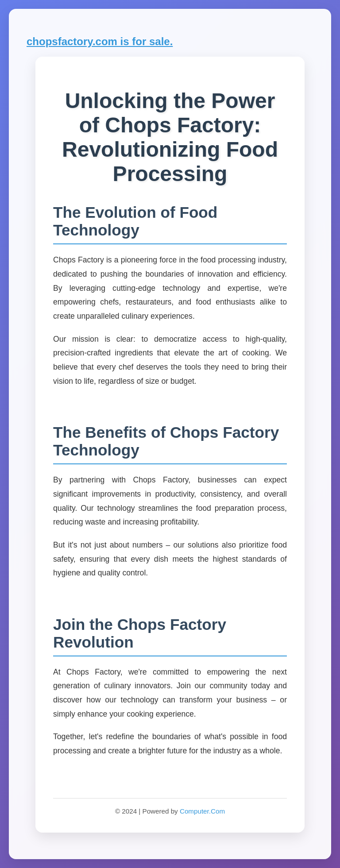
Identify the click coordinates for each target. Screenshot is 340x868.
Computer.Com (202, 811)
